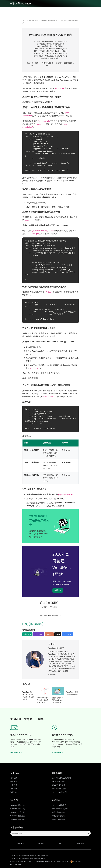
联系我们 (14, 792)
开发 (25, 624)
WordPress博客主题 (18, 816)
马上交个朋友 (57, 753)
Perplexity (39, 634)
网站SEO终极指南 (58, 819)
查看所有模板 (16, 753)
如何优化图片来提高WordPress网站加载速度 (57, 700)
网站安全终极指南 (58, 816)
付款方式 (14, 785)
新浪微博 (20, 842)
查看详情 (58, 590)
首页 (24, 21)
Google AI (68, 634)
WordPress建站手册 (59, 805)
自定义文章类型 (36, 624)
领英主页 (52, 674)
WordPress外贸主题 (18, 812)
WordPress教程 (33, 21)
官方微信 (40, 842)
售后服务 (14, 782)
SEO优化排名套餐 (58, 782)
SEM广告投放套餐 (58, 785)
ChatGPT (27, 634)
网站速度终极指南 (58, 812)
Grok (58, 634)
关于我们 (14, 778)
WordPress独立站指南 (60, 809)
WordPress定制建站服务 (61, 792)
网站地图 (81, 842)
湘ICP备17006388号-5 (62, 861)
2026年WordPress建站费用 (62, 778)
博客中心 (14, 789)
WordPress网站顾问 (59, 789)
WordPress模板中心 (18, 805)
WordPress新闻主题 (18, 819)
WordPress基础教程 (47, 21)
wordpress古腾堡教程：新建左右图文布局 (43, 700)
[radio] (47, 611)
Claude (49, 634)
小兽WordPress (33, 861)
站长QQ (61, 842)
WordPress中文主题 (18, 809)
